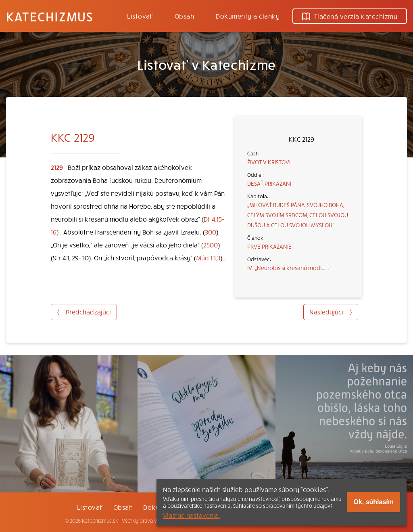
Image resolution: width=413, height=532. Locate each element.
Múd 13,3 (208, 258)
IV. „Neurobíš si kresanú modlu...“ (289, 268)
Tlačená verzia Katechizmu (350, 16)
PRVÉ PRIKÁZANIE (269, 246)
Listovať (140, 16)
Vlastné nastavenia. (192, 515)
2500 (211, 245)
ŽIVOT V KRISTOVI (269, 162)
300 (211, 232)
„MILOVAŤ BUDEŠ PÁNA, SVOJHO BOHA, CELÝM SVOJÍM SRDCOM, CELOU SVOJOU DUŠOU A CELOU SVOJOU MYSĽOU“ (298, 215)
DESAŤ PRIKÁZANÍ (269, 183)
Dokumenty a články (248, 16)
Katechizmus (50, 16)
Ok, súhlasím (373, 502)
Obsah (184, 16)
